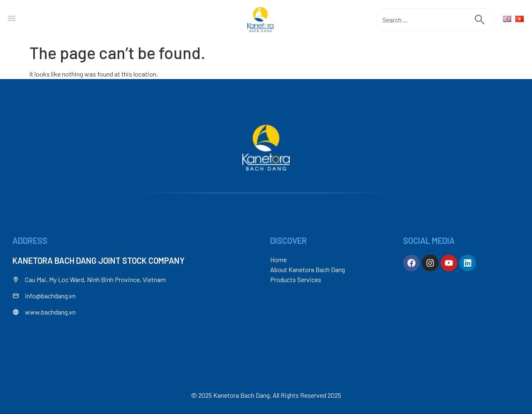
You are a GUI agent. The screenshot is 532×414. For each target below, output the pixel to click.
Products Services (296, 279)
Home (278, 259)
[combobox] (425, 20)
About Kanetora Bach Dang (308, 269)
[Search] (485, 20)
